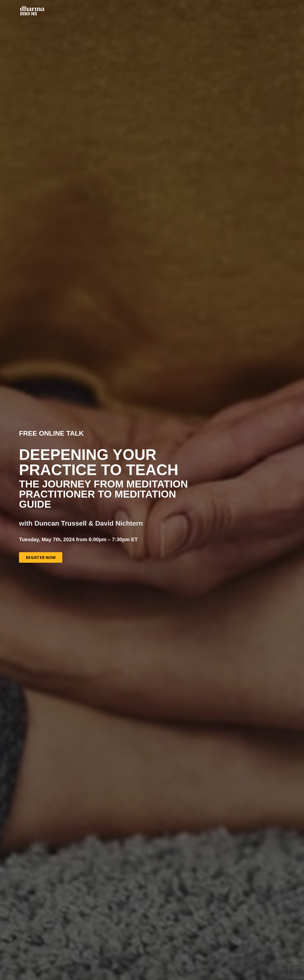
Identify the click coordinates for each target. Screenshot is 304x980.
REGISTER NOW (41, 557)
